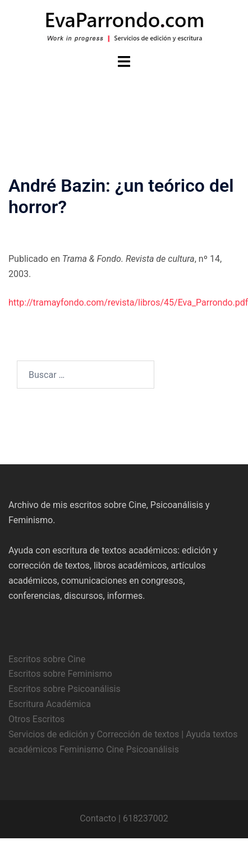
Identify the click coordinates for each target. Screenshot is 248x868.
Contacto (98, 818)
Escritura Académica (50, 704)
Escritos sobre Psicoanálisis (65, 689)
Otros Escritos (36, 719)
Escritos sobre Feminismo (60, 674)
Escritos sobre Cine (47, 659)
